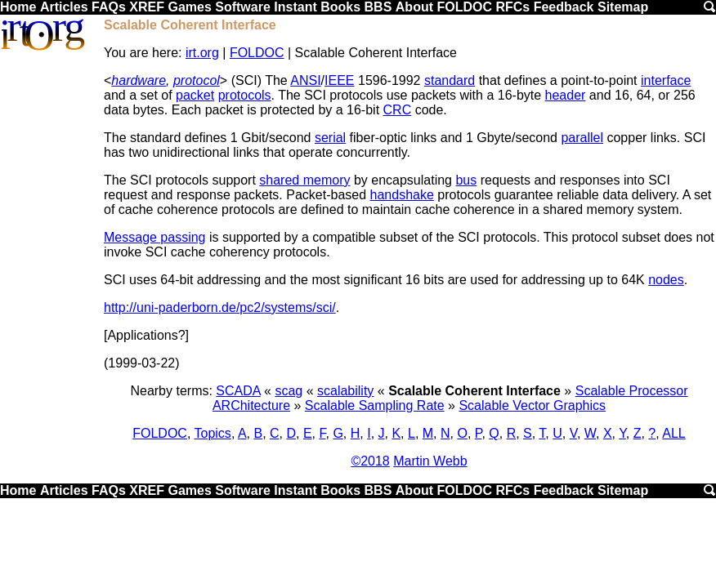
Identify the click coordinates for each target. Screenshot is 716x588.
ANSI (305, 80)
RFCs (512, 7)
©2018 (370, 461)
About (414, 7)
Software (243, 7)
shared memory (304, 180)
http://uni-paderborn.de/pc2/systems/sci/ (220, 307)
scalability (345, 391)
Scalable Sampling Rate (375, 405)
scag (289, 391)
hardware (139, 80)
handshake (402, 195)
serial (330, 138)
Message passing (155, 237)
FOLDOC (464, 7)
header (566, 95)
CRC (398, 110)
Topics (213, 433)
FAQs (109, 7)
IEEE (339, 80)
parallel (582, 138)
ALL (673, 433)
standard (450, 80)
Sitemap (623, 7)
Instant (295, 7)
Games (189, 7)
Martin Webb (430, 461)
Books (340, 7)
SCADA (238, 391)
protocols (245, 95)
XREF (147, 7)
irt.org (202, 53)
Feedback (564, 7)
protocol (197, 80)
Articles (64, 7)
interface (666, 80)
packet (195, 95)
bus (466, 180)
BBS (378, 7)
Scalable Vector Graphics (532, 405)
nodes (666, 280)
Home (18, 7)
